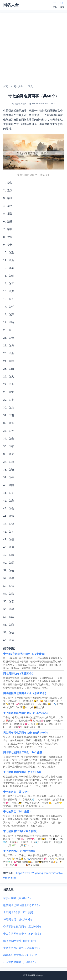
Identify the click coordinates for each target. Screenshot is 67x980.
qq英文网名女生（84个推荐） (20, 941)
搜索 (62, 5)
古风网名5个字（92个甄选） (20, 912)
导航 (55, 5)
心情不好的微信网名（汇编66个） (23, 927)
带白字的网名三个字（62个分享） (23, 934)
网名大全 (18, 86)
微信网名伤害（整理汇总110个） (22, 905)
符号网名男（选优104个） (18, 919)
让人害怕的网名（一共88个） (20, 962)
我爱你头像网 (29, 975)
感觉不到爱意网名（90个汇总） (21, 955)
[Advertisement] (33, 48)
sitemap (39, 975)
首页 (5, 86)
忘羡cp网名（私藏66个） (18, 898)
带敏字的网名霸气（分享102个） (22, 948)
